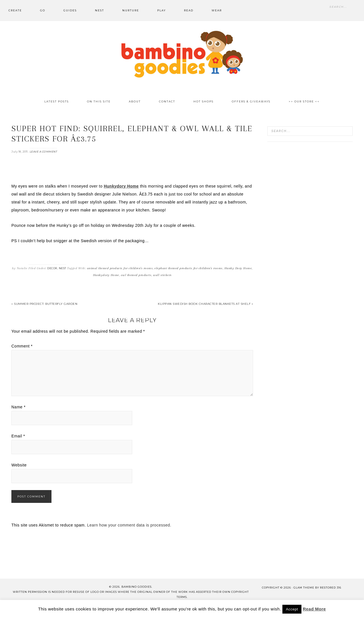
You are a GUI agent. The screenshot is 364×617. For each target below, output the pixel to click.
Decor (52, 268)
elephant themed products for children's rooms (189, 268)
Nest (63, 268)
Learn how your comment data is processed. (129, 525)
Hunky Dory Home (238, 268)
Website (19, 465)
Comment (22, 346)
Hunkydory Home (106, 275)
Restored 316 (331, 588)
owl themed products (136, 275)
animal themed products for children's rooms (120, 268)
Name (18, 407)
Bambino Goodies (182, 54)
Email (18, 436)
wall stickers (162, 275)
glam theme (304, 588)
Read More (314, 609)
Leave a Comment (43, 152)
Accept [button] (292, 609)
